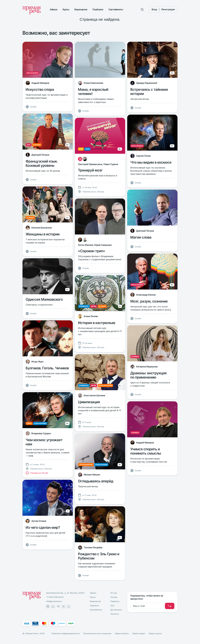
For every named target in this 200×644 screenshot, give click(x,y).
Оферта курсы (155, 633)
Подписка (115, 601)
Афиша (54, 9)
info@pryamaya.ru (54, 601)
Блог (112, 605)
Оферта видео (139, 633)
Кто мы (114, 593)
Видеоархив (81, 9)
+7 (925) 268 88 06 (55, 597)
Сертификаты (116, 9)
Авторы (114, 597)
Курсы (66, 9)
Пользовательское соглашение (97, 633)
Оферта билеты (122, 633)
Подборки (98, 9)
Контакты (115, 614)
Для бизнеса (116, 610)
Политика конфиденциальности (66, 633)
